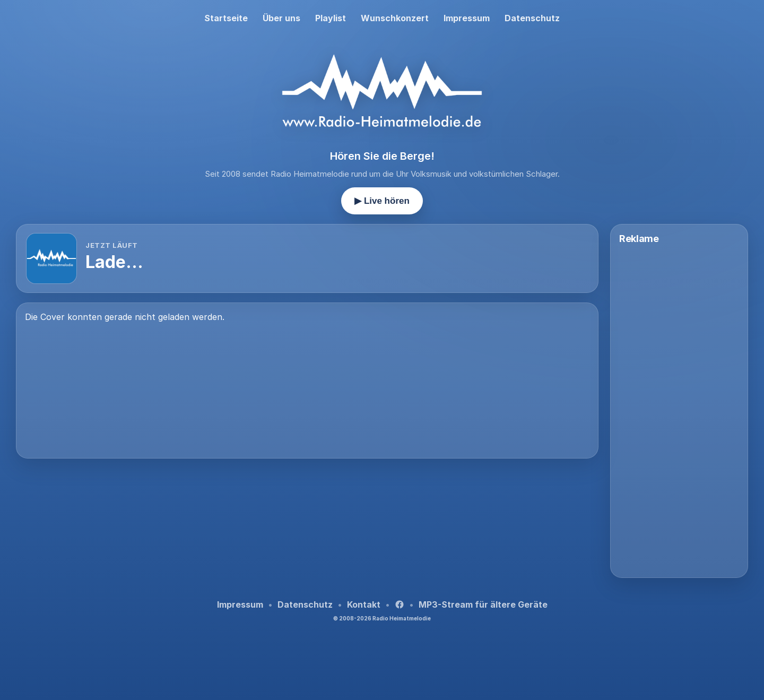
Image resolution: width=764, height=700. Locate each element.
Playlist (331, 18)
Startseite (226, 18)
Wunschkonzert (395, 18)
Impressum (467, 18)
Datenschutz (532, 18)
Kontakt (364, 604)
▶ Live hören (382, 201)
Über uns (281, 18)
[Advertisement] (307, 496)
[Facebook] (400, 604)
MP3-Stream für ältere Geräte (483, 604)
